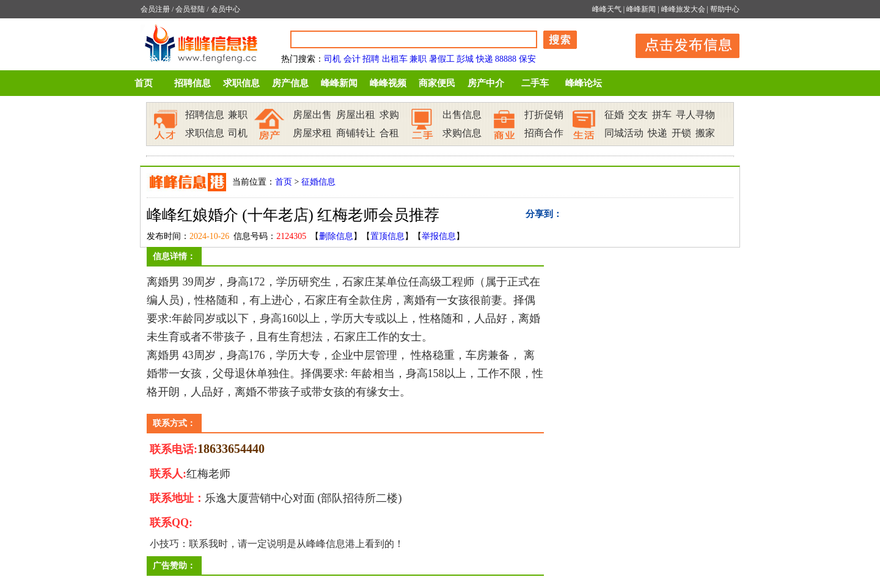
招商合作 (544, 133)
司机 (332, 59)
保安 (527, 59)
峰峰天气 (607, 9)
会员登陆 (190, 9)
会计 (352, 59)
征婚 (614, 115)
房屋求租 (312, 133)
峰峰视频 (388, 83)
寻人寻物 (695, 115)
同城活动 (624, 133)
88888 (506, 59)
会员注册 (155, 9)
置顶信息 (387, 236)
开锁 (681, 133)
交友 (638, 115)
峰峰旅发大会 (683, 9)
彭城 (465, 59)
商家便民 (437, 83)
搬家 (705, 133)
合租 (389, 133)
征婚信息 (318, 182)
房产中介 (486, 83)
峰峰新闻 (641, 9)
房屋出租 (356, 115)
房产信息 (290, 83)
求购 (389, 115)
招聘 (371, 59)
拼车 (662, 115)
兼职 (418, 59)
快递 (485, 59)
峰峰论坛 (584, 83)
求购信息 (462, 133)
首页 (144, 83)
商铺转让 (356, 133)
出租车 (395, 59)
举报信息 (439, 236)
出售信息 (462, 115)
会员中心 (226, 9)
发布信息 (681, 44)
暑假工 (442, 59)
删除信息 (336, 236)
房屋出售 (312, 115)
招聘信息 (193, 83)
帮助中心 (725, 9)
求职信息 (241, 83)
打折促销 (544, 115)
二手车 (535, 83)
